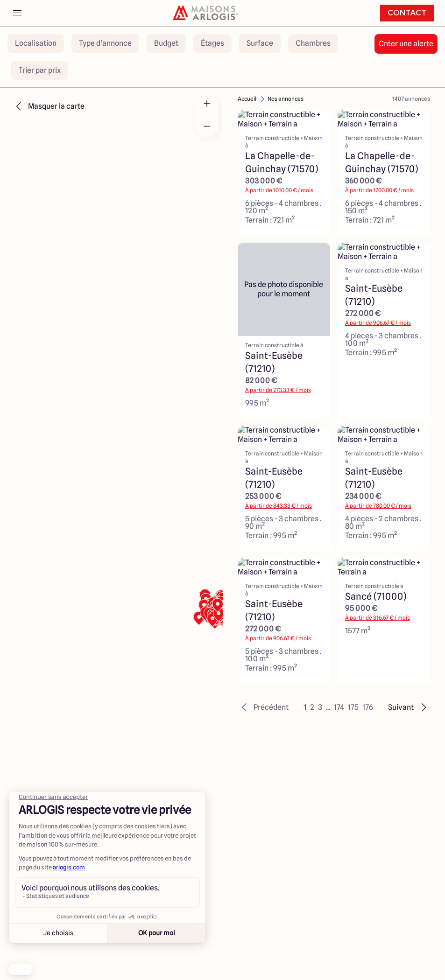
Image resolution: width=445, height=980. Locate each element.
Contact (407, 13)
